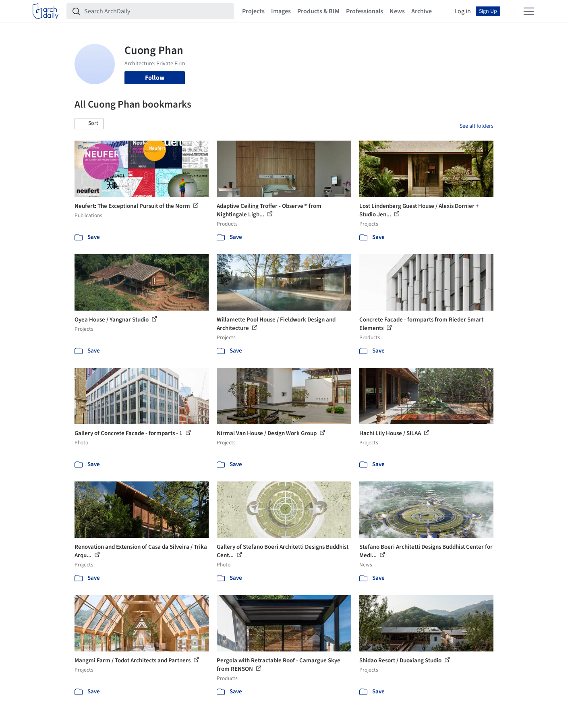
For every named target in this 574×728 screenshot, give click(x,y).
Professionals (365, 11)
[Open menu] (529, 11)
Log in (463, 11)
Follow (155, 78)
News (397, 11)
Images (281, 11)
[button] (89, 124)
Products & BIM (318, 11)
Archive (422, 11)
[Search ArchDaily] (157, 11)
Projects (253, 11)
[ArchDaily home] (46, 11)
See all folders (477, 126)
